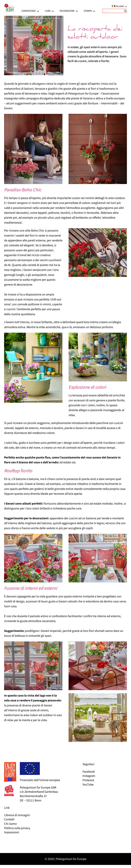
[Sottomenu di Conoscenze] (38, 11)
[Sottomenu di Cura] (53, 11)
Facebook (89, 772)
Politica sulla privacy (17, 828)
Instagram (89, 776)
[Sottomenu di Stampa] (94, 11)
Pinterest (88, 780)
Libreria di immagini (17, 815)
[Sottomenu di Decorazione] (77, 11)
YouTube (88, 785)
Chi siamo (10, 824)
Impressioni (12, 832)
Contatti (9, 819)
